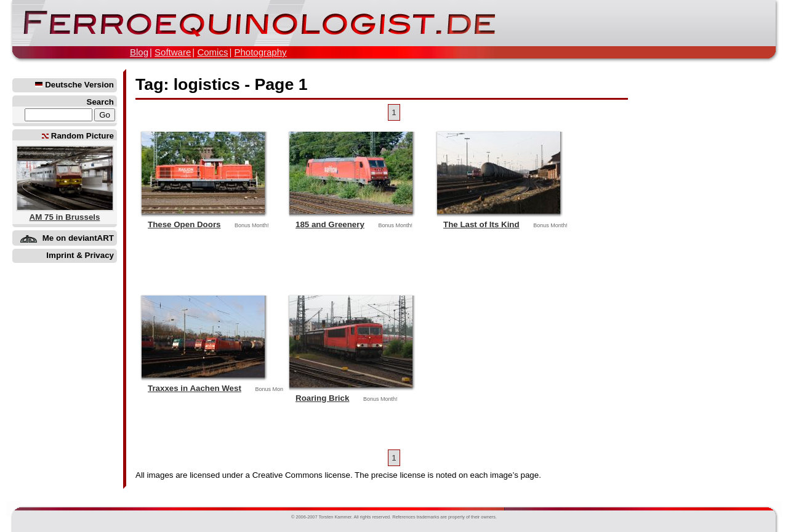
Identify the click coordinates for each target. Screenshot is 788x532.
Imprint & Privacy (80, 255)
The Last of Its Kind (481, 224)
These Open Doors (184, 224)
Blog (139, 52)
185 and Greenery (330, 224)
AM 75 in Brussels (65, 217)
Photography (260, 52)
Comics (212, 52)
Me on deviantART (78, 238)
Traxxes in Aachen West (195, 388)
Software (173, 52)
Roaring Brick (322, 398)
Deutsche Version (74, 85)
